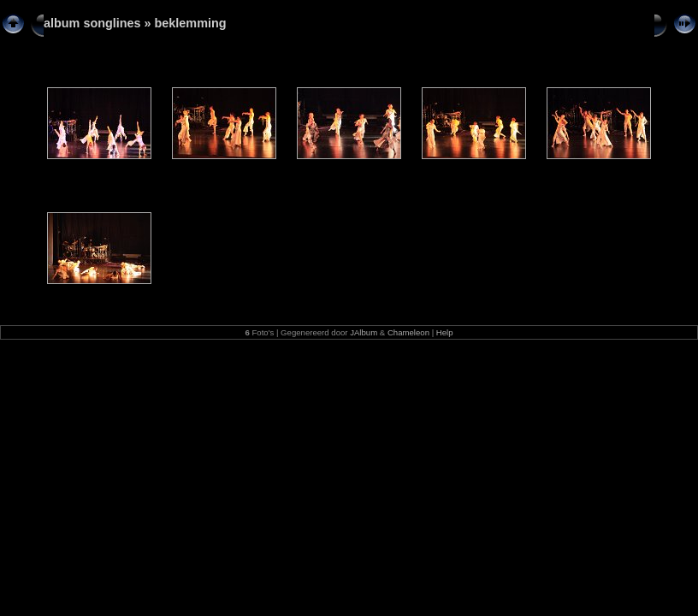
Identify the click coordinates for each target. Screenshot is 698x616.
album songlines (92, 23)
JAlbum (364, 332)
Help (445, 332)
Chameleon (408, 332)
